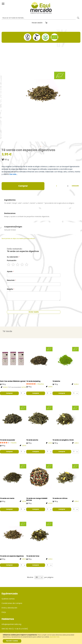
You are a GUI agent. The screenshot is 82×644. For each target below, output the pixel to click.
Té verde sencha (32, 440)
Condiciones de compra (12, 603)
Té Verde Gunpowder (8, 440)
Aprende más (55, 637)
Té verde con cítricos (60, 498)
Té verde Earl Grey (33, 556)
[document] (41, 638)
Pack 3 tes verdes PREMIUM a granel (13, 381)
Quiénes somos (8, 599)
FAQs (4, 612)
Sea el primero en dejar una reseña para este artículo (18, 239)
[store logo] (41, 8)
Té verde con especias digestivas (12, 556)
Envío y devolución (9, 608)
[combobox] (39, 18)
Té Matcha (56, 381)
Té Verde (7, 331)
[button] (39, 146)
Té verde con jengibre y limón (63, 440)
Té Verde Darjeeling (33, 381)
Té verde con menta (7, 498)
